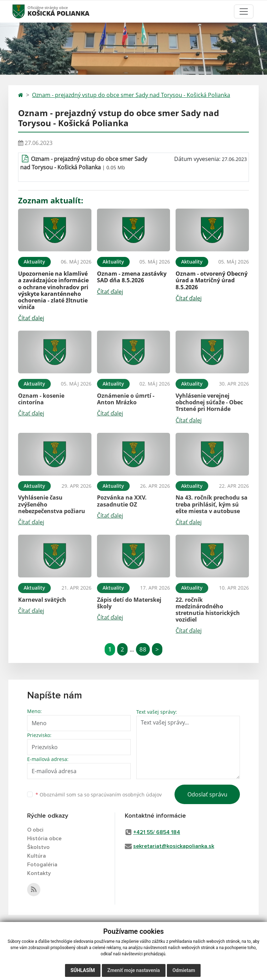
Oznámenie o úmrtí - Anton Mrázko (126, 399)
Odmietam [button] (184, 970)
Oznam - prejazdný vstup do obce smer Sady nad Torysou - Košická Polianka (131, 95)
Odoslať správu (207, 794)
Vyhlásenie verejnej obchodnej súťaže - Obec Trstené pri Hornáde (209, 402)
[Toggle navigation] (244, 11)
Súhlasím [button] (83, 970)
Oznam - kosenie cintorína (41, 399)
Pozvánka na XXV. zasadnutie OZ (122, 501)
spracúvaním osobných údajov (126, 795)
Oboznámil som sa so (99, 795)
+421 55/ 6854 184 (157, 832)
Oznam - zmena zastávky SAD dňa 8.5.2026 (132, 277)
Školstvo (38, 847)
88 (143, 649)
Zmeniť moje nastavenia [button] (134, 970)
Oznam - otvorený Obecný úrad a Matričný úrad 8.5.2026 (212, 280)
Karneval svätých (42, 600)
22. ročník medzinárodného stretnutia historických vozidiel (208, 610)
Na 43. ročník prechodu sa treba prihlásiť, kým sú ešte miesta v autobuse (212, 504)
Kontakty (39, 873)
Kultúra (37, 856)
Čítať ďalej (31, 318)
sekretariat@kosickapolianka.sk (174, 846)
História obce (44, 839)
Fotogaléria (42, 865)
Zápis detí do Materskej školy (129, 603)
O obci (35, 830)
